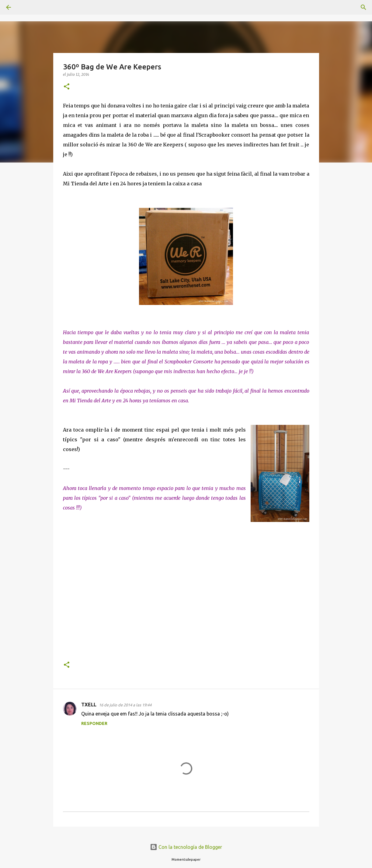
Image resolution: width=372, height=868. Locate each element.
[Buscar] (26, 7)
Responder (94, 723)
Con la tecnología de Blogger (186, 847)
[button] (67, 87)
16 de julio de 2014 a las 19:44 (125, 705)
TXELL (89, 705)
